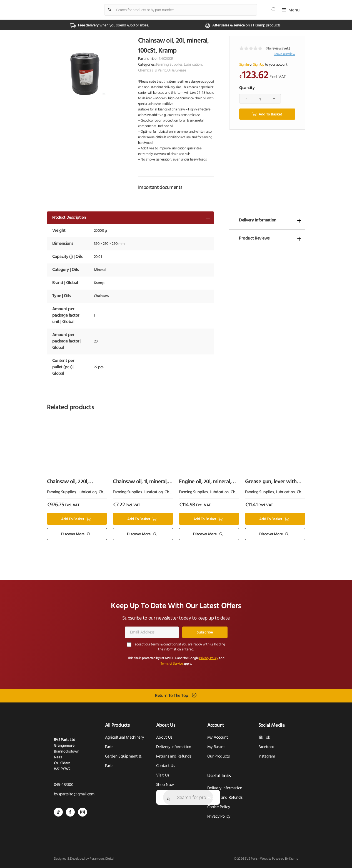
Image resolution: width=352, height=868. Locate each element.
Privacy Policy (209, 658)
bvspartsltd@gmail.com (74, 794)
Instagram (267, 757)
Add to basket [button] (73, 519)
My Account (218, 738)
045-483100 (64, 785)
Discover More (73, 534)
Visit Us (163, 775)
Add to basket (270, 114)
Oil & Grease (177, 71)
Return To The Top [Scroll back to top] (172, 696)
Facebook (266, 747)
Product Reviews (254, 238)
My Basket (216, 747)
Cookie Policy (219, 807)
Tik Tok (264, 738)
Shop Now (165, 785)
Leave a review (284, 54)
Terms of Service (172, 664)
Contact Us (166, 766)
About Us (164, 738)
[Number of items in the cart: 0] (273, 9)
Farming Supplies (169, 65)
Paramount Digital (102, 859)
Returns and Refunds (174, 757)
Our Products (219, 757)
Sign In (244, 65)
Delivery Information (258, 220)
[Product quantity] (260, 99)
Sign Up (259, 65)
